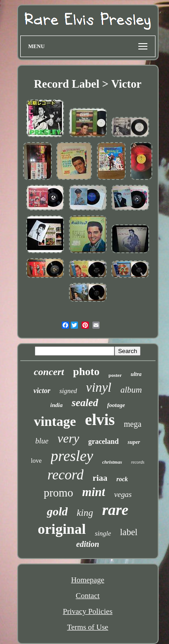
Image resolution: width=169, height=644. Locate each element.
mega (133, 424)
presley (72, 456)
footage (116, 405)
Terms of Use (88, 627)
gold (57, 512)
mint (94, 492)
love (36, 461)
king (85, 513)
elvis (100, 420)
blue (42, 441)
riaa (100, 478)
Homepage (88, 580)
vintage (55, 421)
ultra (136, 374)
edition (88, 544)
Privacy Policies (87, 611)
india (57, 405)
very (69, 438)
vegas (123, 494)
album (131, 390)
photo (86, 371)
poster (115, 375)
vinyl (99, 387)
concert (49, 372)
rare (115, 510)
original (62, 529)
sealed (85, 403)
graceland (104, 441)
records (138, 462)
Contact (88, 596)
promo (58, 493)
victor (42, 391)
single (103, 533)
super (134, 442)
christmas (112, 462)
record (65, 475)
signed (68, 391)
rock (122, 479)
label (129, 532)
